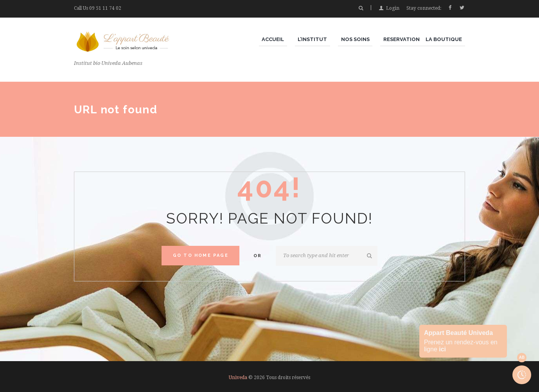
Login (393, 8)
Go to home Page (201, 255)
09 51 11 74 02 (105, 8)
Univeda (238, 378)
